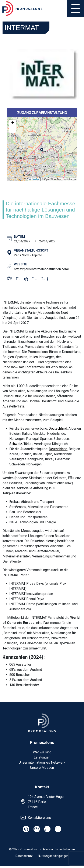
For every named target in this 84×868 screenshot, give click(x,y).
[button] (13, 123)
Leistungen (42, 757)
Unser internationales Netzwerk (42, 762)
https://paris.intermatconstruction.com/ (42, 269)
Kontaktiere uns (39, 818)
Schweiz (16, 444)
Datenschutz (24, 856)
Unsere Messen (42, 768)
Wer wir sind (42, 752)
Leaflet (34, 179)
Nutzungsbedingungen (53, 856)
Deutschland (58, 428)
